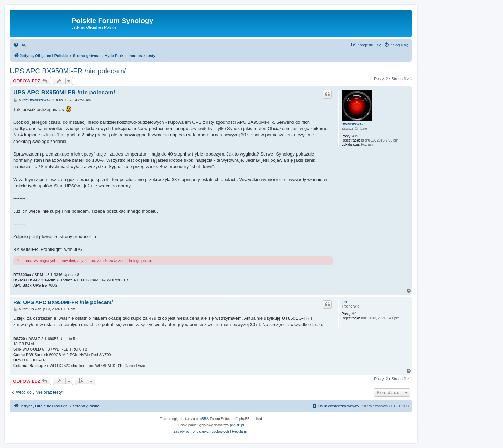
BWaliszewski (353, 124)
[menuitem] (20, 45)
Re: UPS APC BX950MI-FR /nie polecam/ (63, 302)
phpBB (201, 419)
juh (344, 302)
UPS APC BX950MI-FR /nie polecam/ (68, 71)
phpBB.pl (237, 425)
